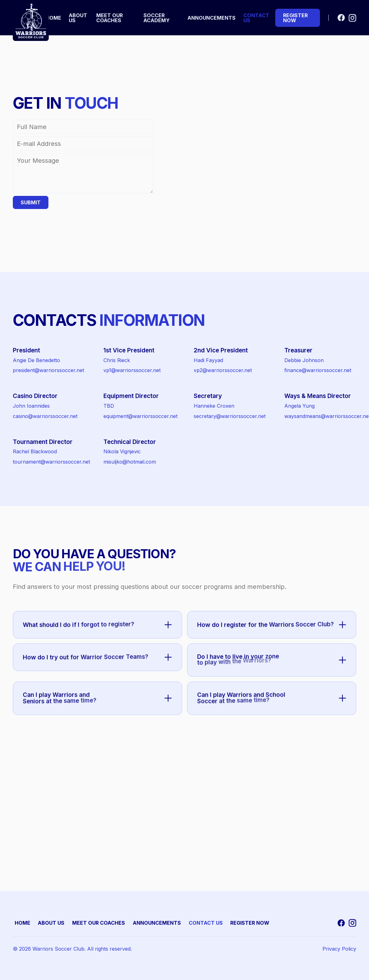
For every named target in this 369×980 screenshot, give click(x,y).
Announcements (212, 18)
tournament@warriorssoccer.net (51, 462)
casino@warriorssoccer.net (45, 416)
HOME (22, 923)
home (53, 18)
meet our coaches (110, 18)
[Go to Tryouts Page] (298, 18)
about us (78, 18)
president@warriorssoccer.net (48, 370)
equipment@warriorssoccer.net (140, 416)
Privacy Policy (339, 949)
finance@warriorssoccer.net (318, 370)
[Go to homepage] (31, 21)
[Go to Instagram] (352, 18)
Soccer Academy (157, 18)
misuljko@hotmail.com (130, 462)
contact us (256, 18)
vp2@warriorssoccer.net (223, 370)
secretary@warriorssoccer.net (230, 416)
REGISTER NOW (250, 923)
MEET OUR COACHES (99, 923)
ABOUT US (51, 923)
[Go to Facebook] (341, 18)
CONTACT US (206, 923)
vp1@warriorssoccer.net (132, 370)
